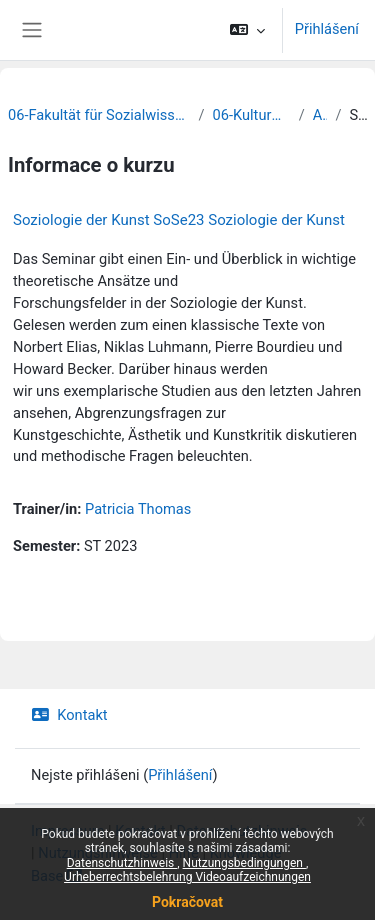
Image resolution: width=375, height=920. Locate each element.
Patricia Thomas (138, 509)
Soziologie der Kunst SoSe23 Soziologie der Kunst (179, 220)
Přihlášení (327, 29)
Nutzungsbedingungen (244, 863)
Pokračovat (187, 902)
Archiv (320, 115)
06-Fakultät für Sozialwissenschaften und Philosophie (99, 115)
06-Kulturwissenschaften (252, 115)
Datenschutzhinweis (122, 863)
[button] (246, 30)
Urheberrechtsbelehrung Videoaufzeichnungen (187, 877)
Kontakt (69, 715)
